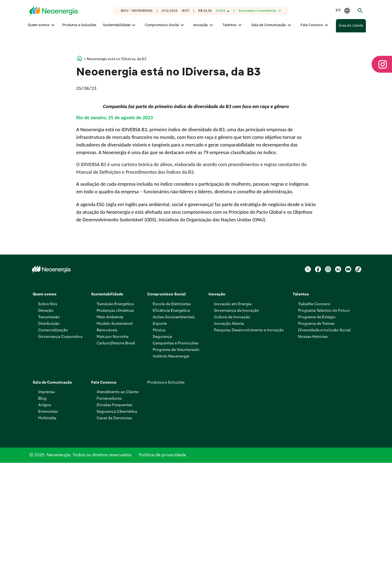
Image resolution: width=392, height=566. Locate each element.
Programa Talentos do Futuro (324, 412)
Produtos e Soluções (166, 484)
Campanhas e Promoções (176, 444)
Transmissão (49, 418)
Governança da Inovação (237, 412)
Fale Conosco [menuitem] (312, 25)
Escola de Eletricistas (172, 405)
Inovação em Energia (233, 405)
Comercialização (53, 431)
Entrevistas (48, 513)
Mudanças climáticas (115, 412)
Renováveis (107, 431)
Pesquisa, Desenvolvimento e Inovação (249, 431)
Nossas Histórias (313, 438)
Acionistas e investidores (257, 11)
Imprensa (46, 493)
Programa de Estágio (317, 418)
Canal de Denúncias (114, 519)
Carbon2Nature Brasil (116, 444)
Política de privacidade (162, 557)
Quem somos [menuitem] (39, 25)
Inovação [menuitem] (201, 25)
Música (159, 431)
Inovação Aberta (229, 425)
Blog (42, 500)
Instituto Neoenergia (171, 457)
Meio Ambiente (110, 418)
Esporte (160, 425)
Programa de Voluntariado (176, 451)
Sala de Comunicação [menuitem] (269, 25)
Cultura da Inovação (232, 418)
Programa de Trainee (316, 425)
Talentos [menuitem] (229, 25)
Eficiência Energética (171, 412)
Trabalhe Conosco (314, 405)
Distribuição (49, 425)
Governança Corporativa (60, 438)
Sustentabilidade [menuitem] (117, 25)
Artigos (45, 506)
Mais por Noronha (113, 438)
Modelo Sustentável (115, 425)
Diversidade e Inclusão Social (324, 431)
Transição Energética (115, 405)
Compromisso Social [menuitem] (162, 25)
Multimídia (47, 519)
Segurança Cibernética (117, 513)
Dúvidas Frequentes (114, 506)
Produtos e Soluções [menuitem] (79, 25)
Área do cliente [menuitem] (351, 26)
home (79, 159)
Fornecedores (109, 500)
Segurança (162, 438)
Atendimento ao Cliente (118, 493)
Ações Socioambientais (174, 418)
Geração (46, 412)
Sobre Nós (48, 405)
